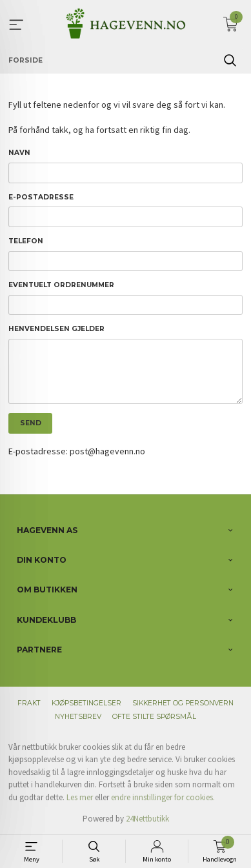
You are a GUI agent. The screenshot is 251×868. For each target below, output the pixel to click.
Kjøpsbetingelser (86, 703)
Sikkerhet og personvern (183, 703)
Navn (19, 153)
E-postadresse (41, 197)
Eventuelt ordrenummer (61, 285)
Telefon (26, 241)
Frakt (29, 703)
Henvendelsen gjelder (56, 329)
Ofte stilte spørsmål (154, 717)
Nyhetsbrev (78, 717)
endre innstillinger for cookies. (163, 797)
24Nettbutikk (147, 819)
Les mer (80, 797)
